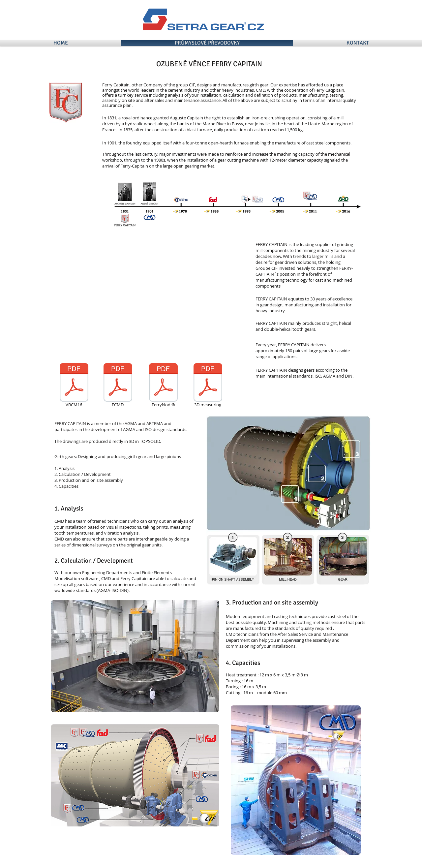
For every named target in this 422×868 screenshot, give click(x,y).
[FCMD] (118, 386)
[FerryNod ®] (163, 386)
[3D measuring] (208, 386)
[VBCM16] (74, 386)
